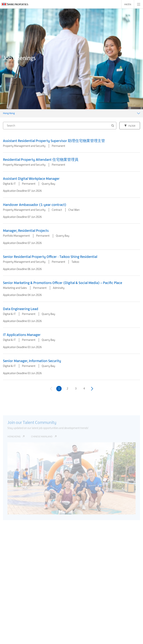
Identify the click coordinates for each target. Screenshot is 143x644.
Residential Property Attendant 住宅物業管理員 (41, 160)
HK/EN (128, 4)
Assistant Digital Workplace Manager (31, 179)
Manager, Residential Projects (26, 231)
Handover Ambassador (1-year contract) (35, 205)
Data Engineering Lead (21, 309)
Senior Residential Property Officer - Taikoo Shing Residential (50, 257)
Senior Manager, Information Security (32, 361)
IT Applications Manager (22, 335)
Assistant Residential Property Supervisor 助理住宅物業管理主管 (54, 141)
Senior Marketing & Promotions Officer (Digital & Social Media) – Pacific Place (63, 283)
